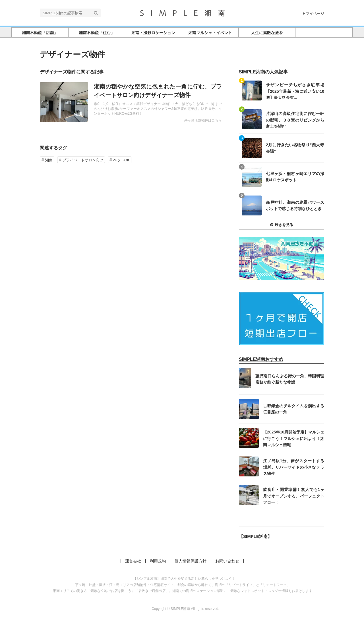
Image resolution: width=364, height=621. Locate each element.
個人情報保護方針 (191, 561)
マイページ (314, 14)
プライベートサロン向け (83, 160)
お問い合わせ (227, 561)
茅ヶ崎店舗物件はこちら (203, 120)
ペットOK (121, 160)
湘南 (49, 160)
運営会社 (133, 561)
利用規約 (158, 561)
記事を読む (131, 102)
